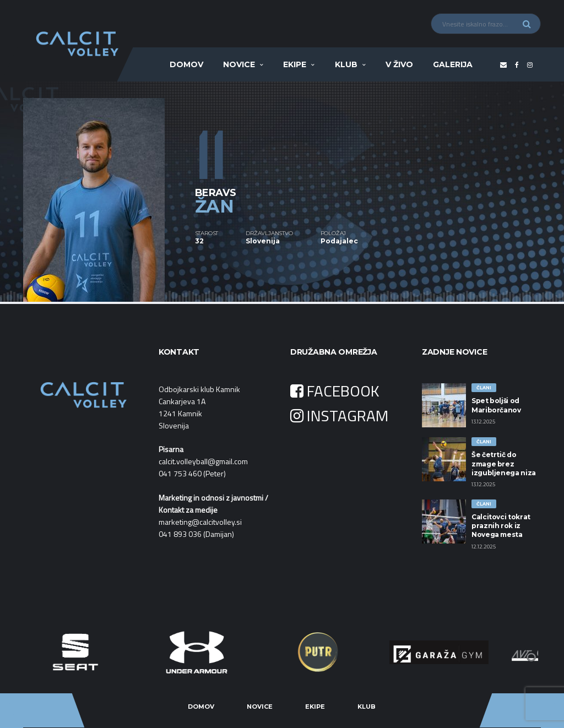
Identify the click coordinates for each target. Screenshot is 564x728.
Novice (239, 64)
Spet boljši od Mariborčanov (496, 405)
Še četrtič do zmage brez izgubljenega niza (504, 463)
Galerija (453, 64)
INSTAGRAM (339, 415)
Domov (186, 64)
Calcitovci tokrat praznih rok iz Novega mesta (501, 526)
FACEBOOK (335, 391)
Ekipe (295, 64)
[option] (109, 192)
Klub (346, 64)
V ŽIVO (399, 64)
